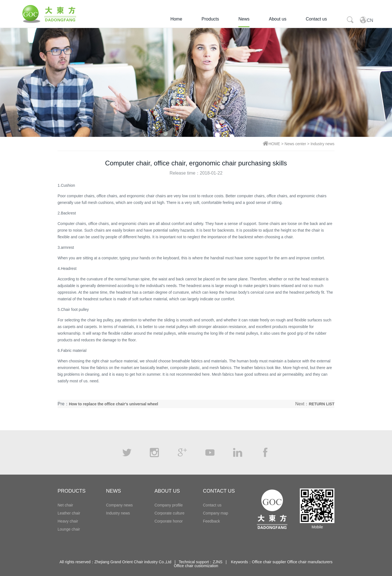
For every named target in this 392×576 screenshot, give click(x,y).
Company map (216, 513)
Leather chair (69, 513)
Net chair (65, 505)
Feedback (211, 521)
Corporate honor (169, 521)
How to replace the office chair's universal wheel (114, 404)
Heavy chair (68, 521)
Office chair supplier (269, 562)
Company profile (169, 505)
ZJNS (217, 562)
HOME (274, 144)
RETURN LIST (322, 404)
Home (176, 19)
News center (295, 144)
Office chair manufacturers (310, 562)
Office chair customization (196, 566)
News (244, 19)
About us (278, 19)
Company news (119, 505)
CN (366, 20)
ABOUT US (167, 491)
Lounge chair (69, 529)
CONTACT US (219, 491)
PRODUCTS (72, 491)
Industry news (323, 144)
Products (210, 19)
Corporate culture (169, 513)
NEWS (114, 491)
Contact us (316, 19)
